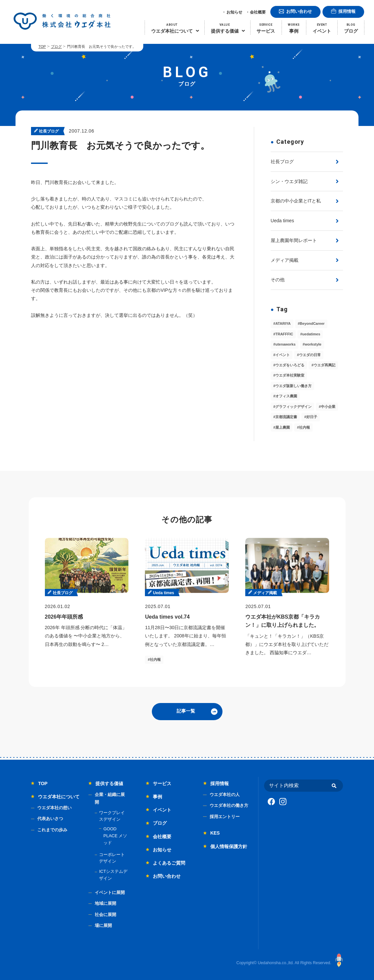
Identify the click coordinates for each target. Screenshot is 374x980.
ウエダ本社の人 (225, 795)
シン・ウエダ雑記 (289, 181)
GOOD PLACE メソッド (115, 836)
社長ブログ (282, 162)
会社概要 (258, 12)
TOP (42, 46)
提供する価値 (109, 783)
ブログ (56, 46)
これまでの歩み (52, 830)
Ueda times (282, 221)
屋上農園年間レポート (294, 240)
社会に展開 (105, 915)
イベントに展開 (110, 892)
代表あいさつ (50, 819)
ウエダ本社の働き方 (229, 805)
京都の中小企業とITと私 (296, 201)
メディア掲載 (285, 260)
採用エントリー (225, 817)
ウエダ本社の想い (54, 808)
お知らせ (234, 12)
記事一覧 (186, 711)
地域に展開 (105, 903)
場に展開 (103, 925)
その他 (278, 280)
